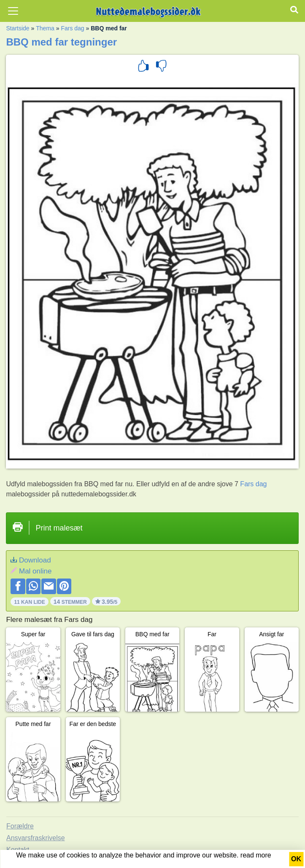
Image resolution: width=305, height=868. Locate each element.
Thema (45, 28)
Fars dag (72, 28)
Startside (18, 28)
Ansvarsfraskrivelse (36, 838)
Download (35, 560)
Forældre (20, 826)
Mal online (35, 571)
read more (256, 855)
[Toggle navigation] (13, 11)
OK (296, 859)
